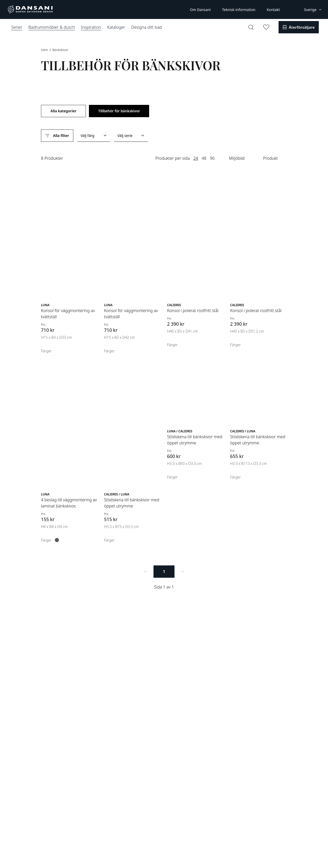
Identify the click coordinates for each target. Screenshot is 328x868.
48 (204, 158)
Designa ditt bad (146, 27)
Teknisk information (239, 10)
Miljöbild (237, 158)
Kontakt (273, 10)
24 (196, 158)
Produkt (270, 158)
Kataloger (116, 27)
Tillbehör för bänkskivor (119, 111)
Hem (45, 50)
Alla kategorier (63, 111)
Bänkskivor (60, 50)
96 (212, 158)
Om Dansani (200, 10)
